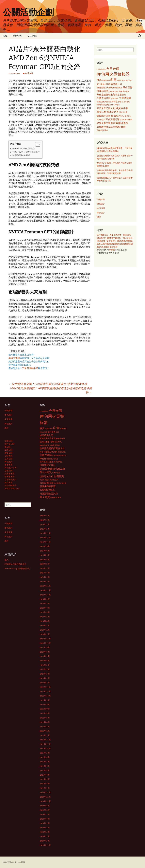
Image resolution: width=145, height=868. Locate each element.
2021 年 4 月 (45, 775)
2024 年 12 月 (45, 586)
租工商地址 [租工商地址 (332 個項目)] (115, 105)
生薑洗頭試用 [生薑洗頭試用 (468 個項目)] (104, 98)
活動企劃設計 (10, 479)
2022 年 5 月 (45, 718)
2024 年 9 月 (45, 599)
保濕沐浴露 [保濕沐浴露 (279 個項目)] (106, 80)
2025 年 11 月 (45, 538)
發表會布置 (9, 477)
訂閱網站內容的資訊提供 (15, 564)
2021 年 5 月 (45, 770)
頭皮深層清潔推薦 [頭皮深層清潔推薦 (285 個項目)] (126, 120)
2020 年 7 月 (45, 814)
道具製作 (105, 247)
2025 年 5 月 (45, 564)
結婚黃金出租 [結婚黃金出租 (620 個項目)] (121, 108)
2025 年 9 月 (45, 546)
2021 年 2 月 (45, 784)
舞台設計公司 (10, 468)
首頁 (5, 36)
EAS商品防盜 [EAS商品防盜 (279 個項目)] (101, 69)
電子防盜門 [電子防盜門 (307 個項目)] (101, 120)
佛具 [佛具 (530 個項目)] (99, 80)
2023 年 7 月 (45, 656)
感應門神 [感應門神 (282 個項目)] (120, 80)
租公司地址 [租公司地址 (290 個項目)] (126, 102)
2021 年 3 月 (45, 779)
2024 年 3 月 (45, 625)
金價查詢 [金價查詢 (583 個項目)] (116, 116)
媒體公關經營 (10, 485)
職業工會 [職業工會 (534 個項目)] (102, 112)
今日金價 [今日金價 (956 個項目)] (113, 69)
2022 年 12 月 (45, 687)
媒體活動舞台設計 (12, 488)
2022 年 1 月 (45, 735)
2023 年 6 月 (45, 661)
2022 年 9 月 (45, 700)
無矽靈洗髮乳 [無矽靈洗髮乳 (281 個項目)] (114, 91)
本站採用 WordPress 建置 (14, 862)
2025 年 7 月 (45, 555)
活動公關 (8, 441)
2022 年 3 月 (45, 727)
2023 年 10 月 (45, 643)
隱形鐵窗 (113, 244)
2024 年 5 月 (45, 617)
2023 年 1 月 (45, 683)
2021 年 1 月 (45, 788)
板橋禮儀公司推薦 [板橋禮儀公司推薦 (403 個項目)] (105, 88)
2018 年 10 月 (45, 845)
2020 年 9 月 (45, 806)
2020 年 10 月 (45, 801)
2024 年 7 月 (45, 608)
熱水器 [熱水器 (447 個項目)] (119, 95)
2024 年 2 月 (45, 630)
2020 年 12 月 (45, 792)
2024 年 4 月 (45, 621)
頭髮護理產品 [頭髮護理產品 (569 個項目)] (121, 123)
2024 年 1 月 (45, 634)
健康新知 (101, 241)
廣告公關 (8, 453)
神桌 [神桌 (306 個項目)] (120, 102)
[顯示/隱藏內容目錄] (36, 144)
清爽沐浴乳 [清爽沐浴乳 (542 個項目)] (103, 91)
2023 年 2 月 (45, 678)
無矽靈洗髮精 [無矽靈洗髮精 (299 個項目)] (124, 91)
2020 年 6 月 (45, 819)
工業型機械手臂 (30, 368)
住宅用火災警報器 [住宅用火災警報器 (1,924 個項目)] (113, 74)
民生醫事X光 (102, 235)
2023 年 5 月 (45, 665)
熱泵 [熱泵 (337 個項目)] (124, 95)
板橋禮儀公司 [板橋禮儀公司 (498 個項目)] (115, 84)
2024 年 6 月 (45, 612)
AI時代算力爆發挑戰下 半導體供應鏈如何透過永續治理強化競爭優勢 (51, 390)
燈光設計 (101, 204)
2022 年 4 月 (45, 722)
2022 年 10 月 (45, 696)
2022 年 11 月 (45, 691)
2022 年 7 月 (45, 709)
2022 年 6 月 (45, 713)
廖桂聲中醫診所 (114, 238)
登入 (7, 560)
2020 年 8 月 (45, 810)
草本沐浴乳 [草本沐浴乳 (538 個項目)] (113, 112)
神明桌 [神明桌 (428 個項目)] (114, 102)
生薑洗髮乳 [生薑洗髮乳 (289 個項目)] (115, 98)
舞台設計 (101, 213)
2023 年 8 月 (45, 652)
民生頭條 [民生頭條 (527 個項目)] (128, 87)
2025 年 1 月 (45, 582)
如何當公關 (9, 444)
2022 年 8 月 (45, 705)
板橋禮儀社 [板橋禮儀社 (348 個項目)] (118, 88)
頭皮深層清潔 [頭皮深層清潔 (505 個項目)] (113, 119)
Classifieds (33, 36)
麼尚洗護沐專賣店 (125, 241)
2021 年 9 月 (45, 753)
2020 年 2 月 (45, 836)
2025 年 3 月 (45, 573)
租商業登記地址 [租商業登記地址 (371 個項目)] (104, 105)
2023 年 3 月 (45, 674)
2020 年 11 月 (45, 797)
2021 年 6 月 (45, 766)
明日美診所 (128, 238)
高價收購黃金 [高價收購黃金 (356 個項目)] (102, 130)
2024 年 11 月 (45, 590)
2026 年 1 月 (45, 529)
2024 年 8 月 (45, 604)
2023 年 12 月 (45, 639)
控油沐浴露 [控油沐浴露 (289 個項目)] (128, 80)
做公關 (8, 447)
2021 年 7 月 (45, 762)
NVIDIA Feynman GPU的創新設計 (26, 152)
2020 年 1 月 (45, 841)
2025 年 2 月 (45, 577)
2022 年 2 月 (45, 731)
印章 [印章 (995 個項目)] (114, 80)
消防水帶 (114, 247)
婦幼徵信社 (102, 238)
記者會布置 (9, 474)
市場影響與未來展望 (21, 155)
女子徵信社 (111, 241)
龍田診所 (127, 235)
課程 (99, 217)
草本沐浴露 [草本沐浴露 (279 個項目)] (123, 112)
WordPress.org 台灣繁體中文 (17, 569)
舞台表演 (8, 482)
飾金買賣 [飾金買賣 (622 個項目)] (121, 127)
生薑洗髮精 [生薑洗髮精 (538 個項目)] (125, 98)
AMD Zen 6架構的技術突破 (23, 148)
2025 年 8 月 (45, 551)
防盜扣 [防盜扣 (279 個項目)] (129, 116)
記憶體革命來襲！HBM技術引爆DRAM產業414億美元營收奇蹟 (48, 384)
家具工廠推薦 (103, 244)
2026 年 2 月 (45, 524)
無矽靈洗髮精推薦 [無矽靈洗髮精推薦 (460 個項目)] (106, 95)
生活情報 (17, 36)
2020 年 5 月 (45, 823)
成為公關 (8, 459)
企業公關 (8, 450)
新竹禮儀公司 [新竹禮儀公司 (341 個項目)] (102, 84)
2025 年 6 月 (45, 560)
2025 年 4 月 (45, 568)
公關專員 (8, 456)
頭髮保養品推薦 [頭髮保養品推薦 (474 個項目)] (105, 123)
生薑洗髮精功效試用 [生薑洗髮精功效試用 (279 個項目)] (104, 102)
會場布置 (8, 465)
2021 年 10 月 (45, 749)
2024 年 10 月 (45, 595)
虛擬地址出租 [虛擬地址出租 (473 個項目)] (104, 116)
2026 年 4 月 (45, 520)
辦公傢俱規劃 (123, 244)
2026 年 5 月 (45, 516)
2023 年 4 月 (45, 669)
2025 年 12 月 (45, 533)
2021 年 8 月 (45, 757)
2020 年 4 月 (45, 828)
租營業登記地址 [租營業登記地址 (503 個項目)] (105, 108)
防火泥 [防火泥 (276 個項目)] (124, 116)
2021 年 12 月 (45, 740)
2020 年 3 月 (45, 832)
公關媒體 (101, 199)
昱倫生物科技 (115, 235)
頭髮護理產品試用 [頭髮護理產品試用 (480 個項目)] (106, 127)
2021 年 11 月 (45, 744)
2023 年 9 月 (45, 647)
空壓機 (112, 250)
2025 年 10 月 (45, 542)
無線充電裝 (15, 358)
